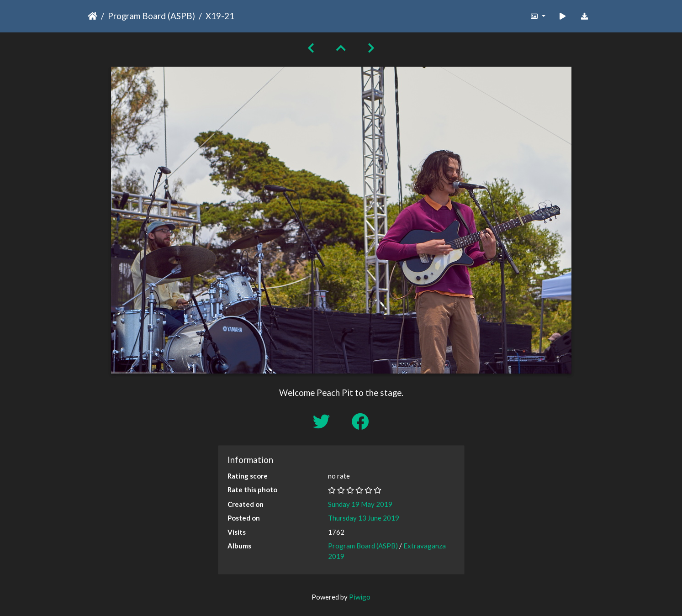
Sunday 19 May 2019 (360, 504)
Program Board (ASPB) (151, 16)
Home (93, 16)
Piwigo (360, 597)
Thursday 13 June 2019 (364, 518)
